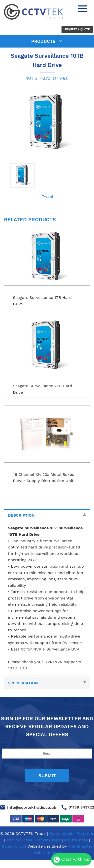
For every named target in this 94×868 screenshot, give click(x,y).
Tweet (48, 196)
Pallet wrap (13, 846)
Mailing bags (76, 840)
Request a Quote (77, 29)
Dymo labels (61, 834)
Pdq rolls (85, 834)
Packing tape (48, 840)
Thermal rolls (19, 840)
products (44, 41)
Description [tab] (47, 515)
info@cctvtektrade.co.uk (32, 807)
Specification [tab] (47, 683)
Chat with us (71, 860)
